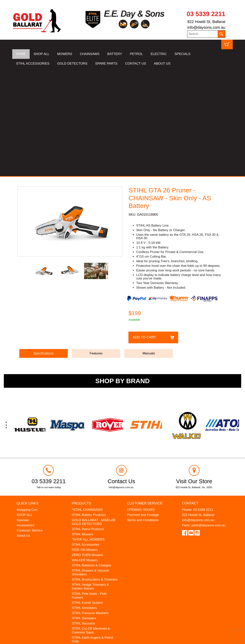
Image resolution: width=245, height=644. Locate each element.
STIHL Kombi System (87, 495)
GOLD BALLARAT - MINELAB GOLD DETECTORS (94, 414)
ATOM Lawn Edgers (86, 549)
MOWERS (65, 54)
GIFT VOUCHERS (85, 570)
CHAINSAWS (90, 54)
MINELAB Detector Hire (89, 565)
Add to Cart (144, 230)
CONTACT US (136, 64)
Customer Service (30, 423)
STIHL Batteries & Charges (91, 458)
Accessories (25, 418)
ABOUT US (162, 64)
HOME (21, 54)
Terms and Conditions (143, 412)
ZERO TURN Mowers (87, 447)
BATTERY (115, 54)
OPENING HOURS (141, 402)
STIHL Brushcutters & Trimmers (95, 472)
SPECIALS (183, 54)
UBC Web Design (42, 639)
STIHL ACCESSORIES (33, 64)
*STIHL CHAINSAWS (87, 402)
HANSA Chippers (84, 554)
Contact (190, 395)
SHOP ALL (42, 54)
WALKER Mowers (85, 452)
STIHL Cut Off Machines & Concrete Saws (91, 523)
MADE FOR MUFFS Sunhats (93, 544)
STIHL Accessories (85, 437)
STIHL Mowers (82, 427)
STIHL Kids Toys (84, 539)
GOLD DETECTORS (72, 64)
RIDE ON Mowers (85, 442)
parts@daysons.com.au (209, 418)
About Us (23, 428)
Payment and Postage (143, 407)
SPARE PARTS (106, 64)
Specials (23, 412)
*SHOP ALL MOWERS (88, 432)
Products (81, 395)
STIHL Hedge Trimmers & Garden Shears (90, 479)
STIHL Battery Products (89, 407)
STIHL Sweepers (84, 511)
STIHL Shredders (84, 500)
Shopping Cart (27, 402)
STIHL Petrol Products (88, 421)
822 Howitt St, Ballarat (206, 22)
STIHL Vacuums (83, 516)
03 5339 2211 (206, 14)
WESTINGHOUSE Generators (94, 560)
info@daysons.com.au (206, 27)
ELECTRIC (159, 54)
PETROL (136, 54)
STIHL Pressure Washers (90, 505)
